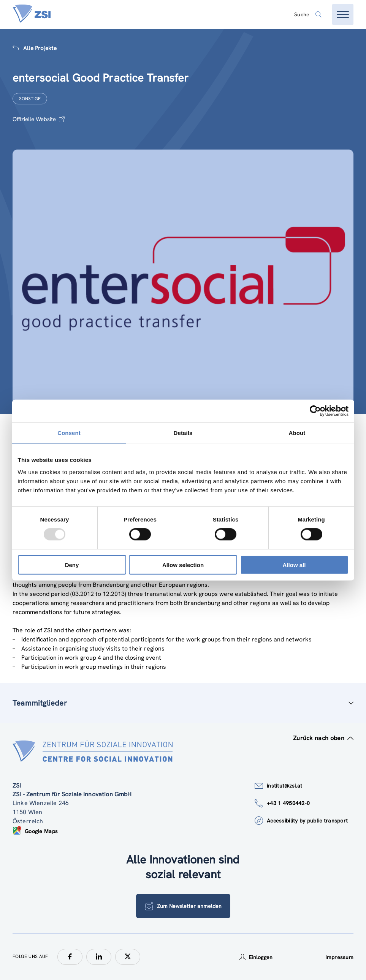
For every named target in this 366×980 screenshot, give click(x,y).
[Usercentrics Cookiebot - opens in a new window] (315, 411)
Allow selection (183, 565)
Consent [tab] (69, 433)
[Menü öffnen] (343, 14)
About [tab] (297, 433)
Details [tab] (183, 433)
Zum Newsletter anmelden (183, 906)
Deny (72, 565)
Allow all (294, 565)
